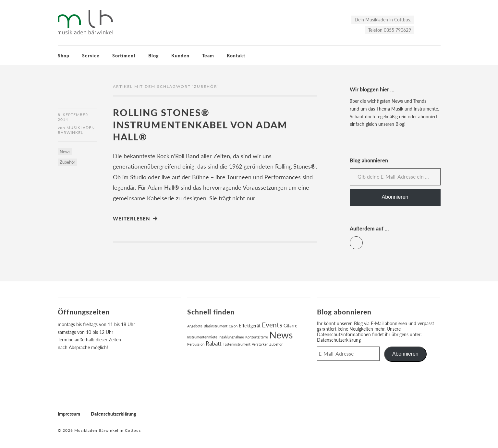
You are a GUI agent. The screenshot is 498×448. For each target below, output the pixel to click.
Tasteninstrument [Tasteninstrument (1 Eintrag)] (237, 344)
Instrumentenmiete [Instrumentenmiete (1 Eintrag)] (202, 337)
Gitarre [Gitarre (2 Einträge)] (290, 326)
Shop (64, 56)
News (65, 152)
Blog (153, 56)
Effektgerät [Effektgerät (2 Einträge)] (250, 326)
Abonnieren (395, 197)
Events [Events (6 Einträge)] (272, 325)
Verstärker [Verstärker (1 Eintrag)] (260, 344)
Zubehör (67, 162)
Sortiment (124, 56)
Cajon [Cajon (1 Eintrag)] (233, 326)
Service (91, 56)
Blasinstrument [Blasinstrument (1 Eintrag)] (216, 326)
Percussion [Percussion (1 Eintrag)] (196, 344)
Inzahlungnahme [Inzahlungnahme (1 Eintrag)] (231, 337)
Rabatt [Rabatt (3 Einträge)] (214, 344)
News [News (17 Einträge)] (281, 335)
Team (208, 56)
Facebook (363, 240)
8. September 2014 (73, 117)
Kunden (180, 56)
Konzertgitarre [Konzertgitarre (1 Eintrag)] (257, 337)
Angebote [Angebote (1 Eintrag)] (195, 326)
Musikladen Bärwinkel (76, 130)
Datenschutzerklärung (339, 340)
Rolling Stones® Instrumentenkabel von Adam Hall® (200, 124)
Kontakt (236, 56)
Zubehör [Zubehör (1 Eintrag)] (276, 344)
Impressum (69, 414)
